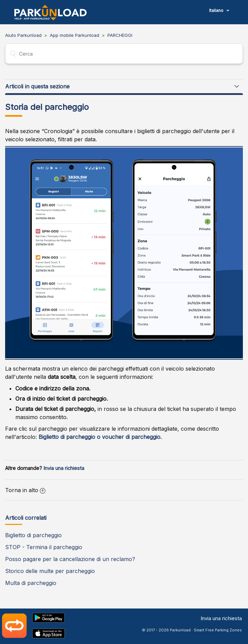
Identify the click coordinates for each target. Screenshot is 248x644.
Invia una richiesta (64, 468)
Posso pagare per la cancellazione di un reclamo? (70, 559)
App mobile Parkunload (75, 35)
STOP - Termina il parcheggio (44, 547)
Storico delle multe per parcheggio (50, 571)
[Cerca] (124, 54)
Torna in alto (25, 490)
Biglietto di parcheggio (33, 535)
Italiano (217, 10)
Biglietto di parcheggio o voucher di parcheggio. (100, 437)
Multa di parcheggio (31, 583)
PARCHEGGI (120, 35)
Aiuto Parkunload (23, 35)
